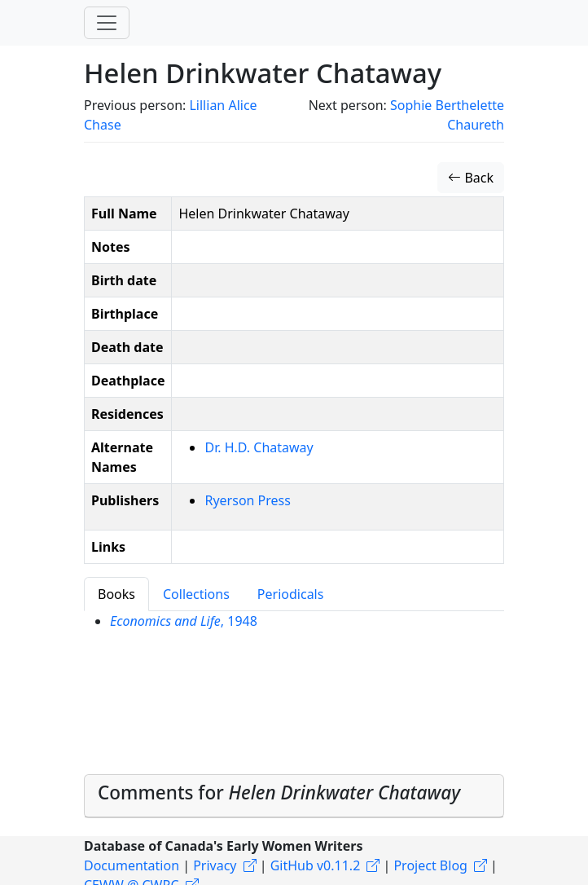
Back (471, 178)
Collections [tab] (196, 594)
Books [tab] (116, 594)
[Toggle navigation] (107, 23)
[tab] (294, 796)
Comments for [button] (279, 793)
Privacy (215, 865)
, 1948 (184, 621)
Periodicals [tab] (291, 594)
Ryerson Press (247, 500)
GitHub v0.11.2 (316, 865)
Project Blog (430, 865)
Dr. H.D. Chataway (259, 447)
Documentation (132, 865)
